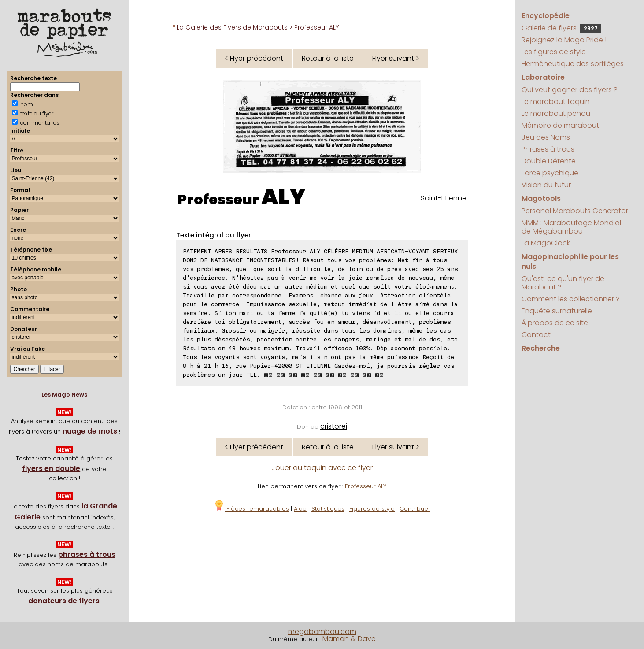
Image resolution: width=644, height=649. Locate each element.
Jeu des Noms (546, 137)
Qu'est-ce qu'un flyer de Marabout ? (563, 283)
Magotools (541, 198)
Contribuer (415, 509)
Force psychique (550, 173)
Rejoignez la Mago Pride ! (564, 40)
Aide (300, 509)
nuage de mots (90, 431)
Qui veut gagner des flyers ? (570, 90)
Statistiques (328, 509)
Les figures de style (554, 52)
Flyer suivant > (396, 58)
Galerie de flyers (561, 28)
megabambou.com (322, 632)
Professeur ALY (366, 486)
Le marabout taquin (556, 102)
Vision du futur (546, 185)
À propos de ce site (555, 323)
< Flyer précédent (254, 58)
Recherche (541, 348)
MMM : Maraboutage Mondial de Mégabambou (571, 227)
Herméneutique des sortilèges (573, 64)
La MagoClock (546, 243)
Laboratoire (543, 77)
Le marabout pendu (556, 113)
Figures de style (372, 509)
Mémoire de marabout (560, 125)
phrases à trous (87, 554)
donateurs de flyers (64, 601)
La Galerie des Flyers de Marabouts (232, 27)
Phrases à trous (548, 149)
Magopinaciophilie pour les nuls (570, 261)
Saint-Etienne (444, 198)
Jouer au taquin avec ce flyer (322, 468)
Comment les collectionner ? (571, 299)
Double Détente (549, 161)
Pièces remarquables (251, 509)
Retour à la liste (328, 58)
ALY (283, 197)
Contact (536, 335)
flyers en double (51, 469)
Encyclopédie (546, 16)
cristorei (334, 426)
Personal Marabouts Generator (575, 211)
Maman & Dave (349, 639)
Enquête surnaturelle (557, 311)
